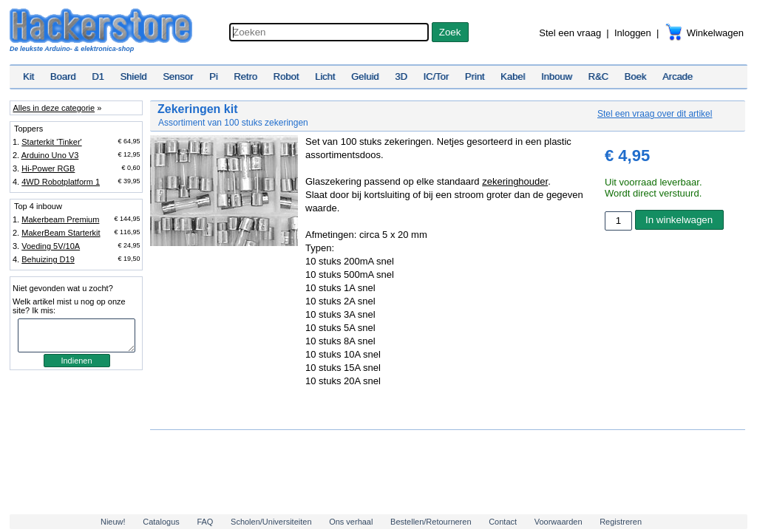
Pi (214, 76)
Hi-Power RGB (48, 168)
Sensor (178, 76)
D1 (98, 76)
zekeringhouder (515, 181)
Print (475, 76)
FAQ (205, 522)
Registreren (621, 522)
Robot (286, 76)
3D (401, 76)
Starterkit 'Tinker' (51, 142)
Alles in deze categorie (54, 108)
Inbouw (557, 76)
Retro (245, 76)
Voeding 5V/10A (51, 246)
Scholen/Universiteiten (271, 522)
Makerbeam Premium (60, 219)
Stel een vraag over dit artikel (655, 114)
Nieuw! (113, 522)
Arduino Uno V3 (50, 155)
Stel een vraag (570, 33)
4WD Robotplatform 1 (61, 182)
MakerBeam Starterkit (61, 233)
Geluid (365, 76)
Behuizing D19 (48, 259)
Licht (325, 76)
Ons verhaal (351, 522)
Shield (133, 76)
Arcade (678, 76)
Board (63, 76)
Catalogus (161, 522)
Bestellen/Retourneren (431, 522)
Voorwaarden (559, 522)
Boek (636, 76)
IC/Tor (436, 76)
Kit (28, 76)
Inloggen (633, 33)
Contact (503, 522)
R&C (598, 76)
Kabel (513, 76)
